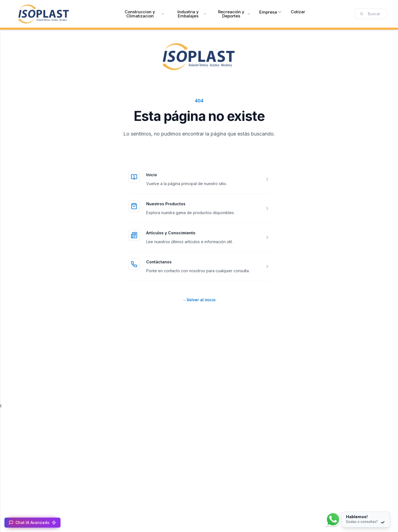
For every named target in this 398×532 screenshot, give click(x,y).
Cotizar (298, 12)
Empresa (271, 12)
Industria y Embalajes (192, 14)
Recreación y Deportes (234, 14)
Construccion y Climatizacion (144, 14)
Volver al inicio (199, 300)
